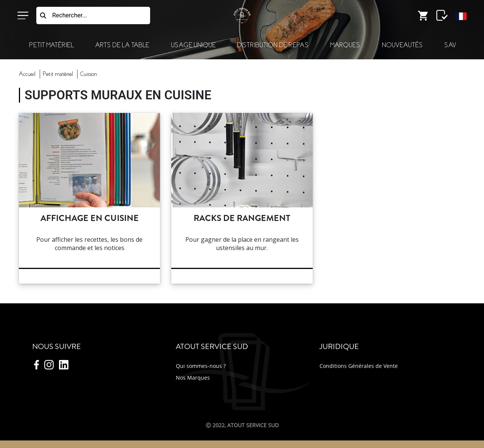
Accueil (27, 74)
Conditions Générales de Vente (359, 366)
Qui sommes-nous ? (201, 366)
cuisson (89, 74)
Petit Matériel (51, 45)
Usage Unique (193, 45)
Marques (345, 45)
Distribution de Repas (273, 45)
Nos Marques (193, 378)
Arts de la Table (122, 45)
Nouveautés (402, 45)
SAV (450, 45)
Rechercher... (70, 15)
